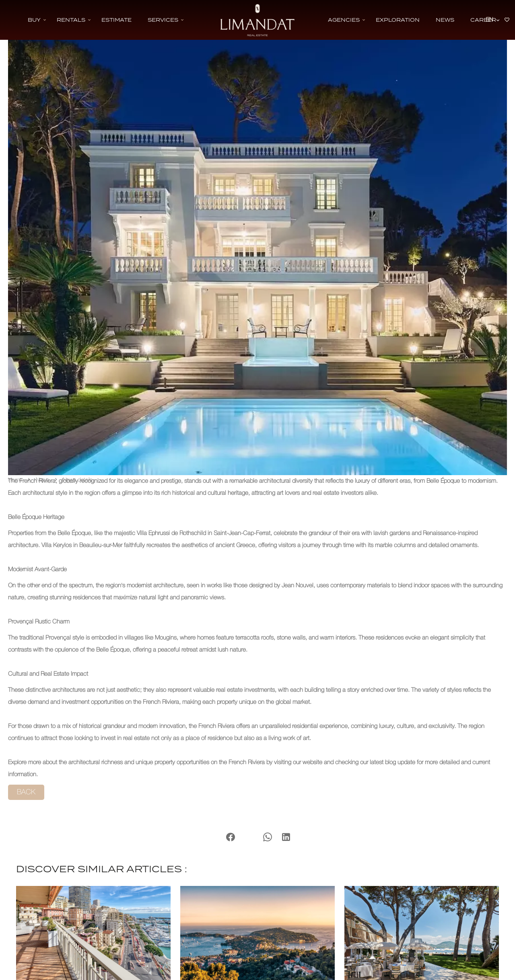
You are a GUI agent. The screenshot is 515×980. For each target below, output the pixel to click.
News (42, 480)
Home (15, 480)
